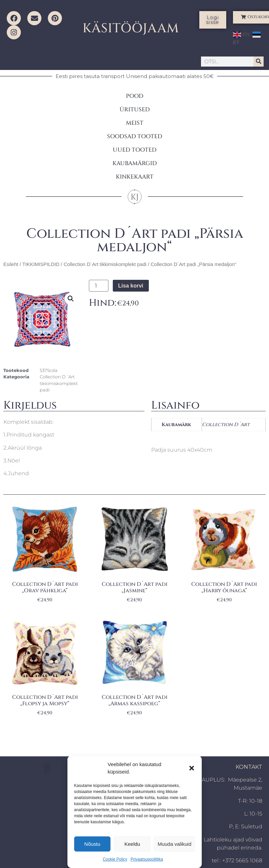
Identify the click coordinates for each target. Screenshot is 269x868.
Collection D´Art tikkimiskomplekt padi (105, 264)
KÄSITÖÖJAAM (131, 28)
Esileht (11, 264)
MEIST (135, 123)
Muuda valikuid (174, 844)
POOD (135, 96)
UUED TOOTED (135, 150)
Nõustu (92, 844)
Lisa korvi (131, 286)
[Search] (259, 62)
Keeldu (132, 844)
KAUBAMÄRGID (135, 163)
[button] (192, 768)
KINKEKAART (135, 177)
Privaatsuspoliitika (147, 859)
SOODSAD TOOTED (135, 136)
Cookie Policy (115, 859)
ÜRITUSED (135, 109)
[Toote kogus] (99, 286)
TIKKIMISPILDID (41, 264)
